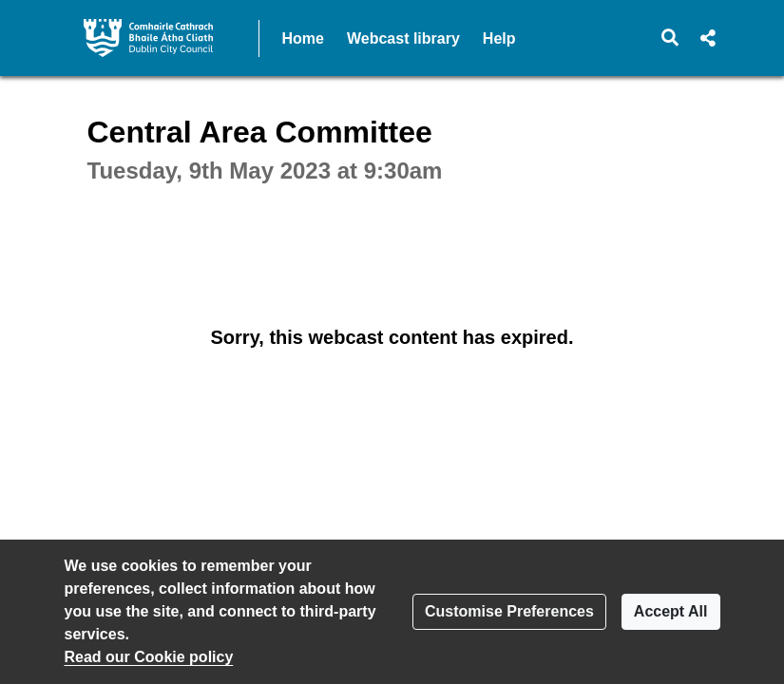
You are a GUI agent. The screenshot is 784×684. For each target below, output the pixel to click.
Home (303, 38)
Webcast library (403, 38)
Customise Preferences (509, 611)
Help (499, 38)
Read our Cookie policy (149, 657)
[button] (669, 38)
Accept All (671, 611)
